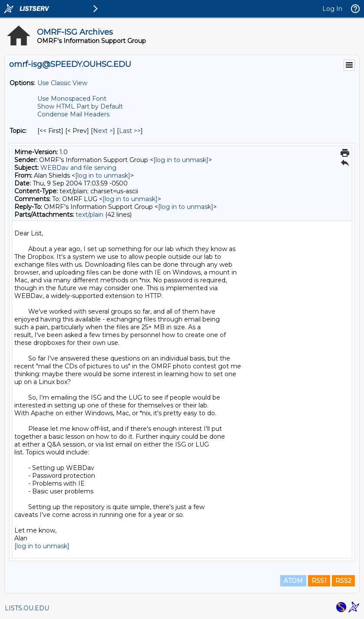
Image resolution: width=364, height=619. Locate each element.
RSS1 (319, 581)
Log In (332, 9)
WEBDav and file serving (78, 168)
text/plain (89, 215)
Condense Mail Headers (73, 114)
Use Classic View (62, 83)
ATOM (293, 581)
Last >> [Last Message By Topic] (130, 131)
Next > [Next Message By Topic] (103, 131)
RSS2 (343, 581)
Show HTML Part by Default (80, 106)
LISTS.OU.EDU (27, 608)
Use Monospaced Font (72, 99)
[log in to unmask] (181, 160)
